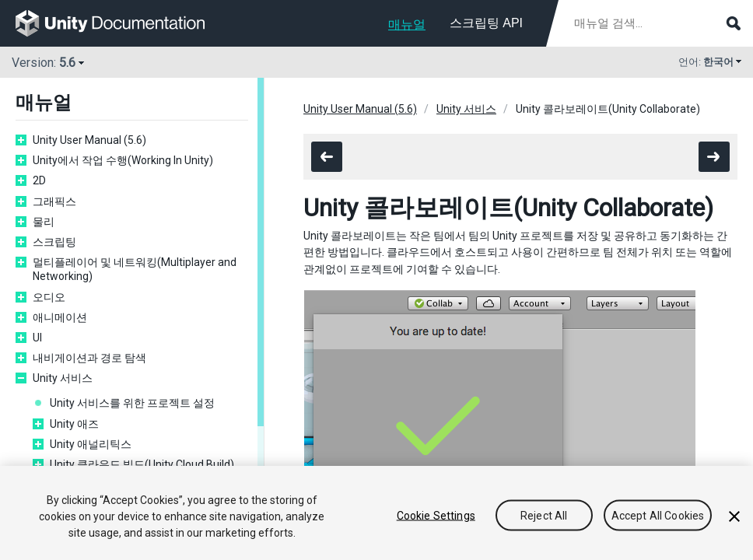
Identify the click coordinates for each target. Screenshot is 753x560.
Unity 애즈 (74, 424)
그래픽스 (54, 201)
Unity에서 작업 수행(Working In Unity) (123, 160)
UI (37, 338)
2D (39, 180)
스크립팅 (54, 242)
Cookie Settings (436, 516)
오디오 (49, 297)
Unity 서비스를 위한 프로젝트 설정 (132, 403)
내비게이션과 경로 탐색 (89, 358)
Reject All (544, 516)
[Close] (734, 518)
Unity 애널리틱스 (91, 444)
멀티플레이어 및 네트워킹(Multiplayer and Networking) (135, 269)
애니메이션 (60, 317)
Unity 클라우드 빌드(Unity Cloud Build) (142, 464)
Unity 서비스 (63, 378)
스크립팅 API (486, 23)
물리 (44, 222)
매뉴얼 (407, 24)
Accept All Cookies (658, 516)
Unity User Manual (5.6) (89, 140)
